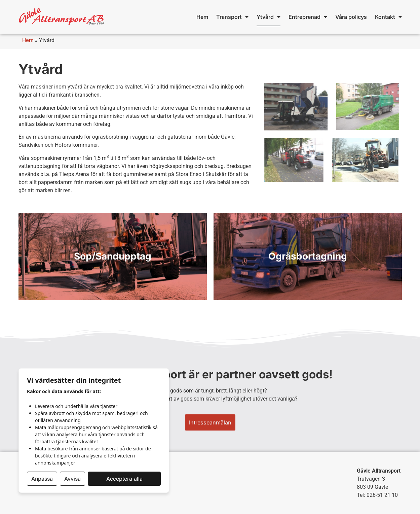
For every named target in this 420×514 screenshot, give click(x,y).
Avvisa (72, 479)
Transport (232, 17)
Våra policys (351, 17)
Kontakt (388, 17)
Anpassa (42, 479)
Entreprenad (308, 17)
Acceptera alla (124, 479)
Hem (202, 17)
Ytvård (269, 17)
